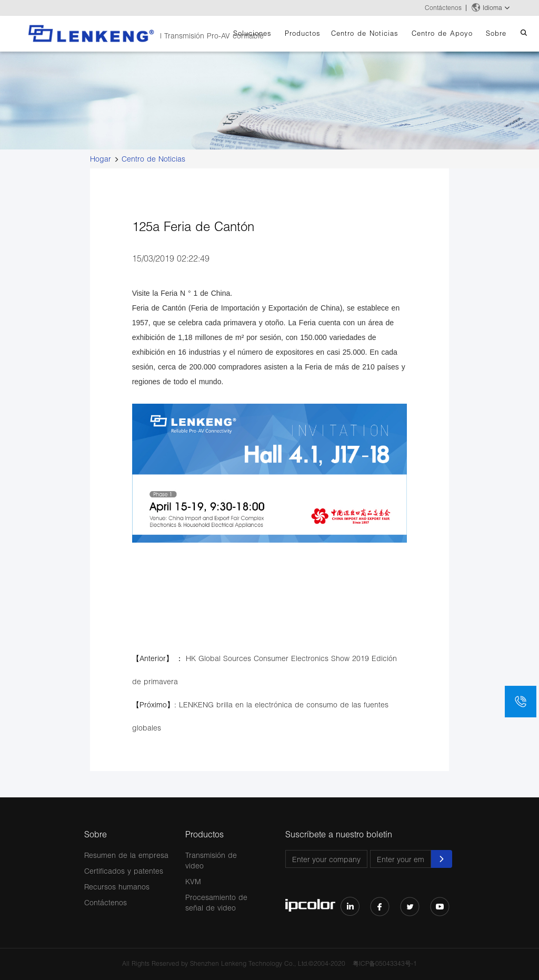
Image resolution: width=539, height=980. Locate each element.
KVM (193, 881)
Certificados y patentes (124, 871)
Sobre (496, 33)
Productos (303, 33)
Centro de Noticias (365, 33)
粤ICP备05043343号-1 (385, 963)
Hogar (101, 159)
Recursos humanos (117, 887)
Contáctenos (443, 8)
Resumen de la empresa (126, 855)
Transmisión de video (211, 860)
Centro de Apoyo (442, 33)
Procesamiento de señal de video (216, 902)
